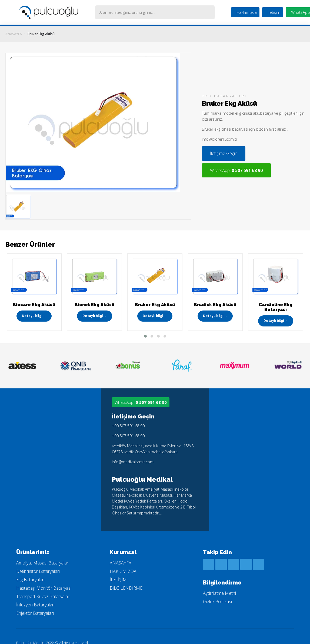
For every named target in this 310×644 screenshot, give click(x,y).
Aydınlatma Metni (219, 585)
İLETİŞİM (118, 571)
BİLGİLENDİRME (126, 580)
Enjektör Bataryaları (35, 605)
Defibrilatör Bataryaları (38, 563)
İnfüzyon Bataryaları (35, 596)
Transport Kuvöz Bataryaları (43, 588)
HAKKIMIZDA (123, 563)
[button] (145, 328)
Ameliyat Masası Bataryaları (43, 554)
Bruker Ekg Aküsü (41, 34)
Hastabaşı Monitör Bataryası (44, 580)
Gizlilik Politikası (217, 593)
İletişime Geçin (213, 158)
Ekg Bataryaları (30, 571)
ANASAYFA (14, 34)
